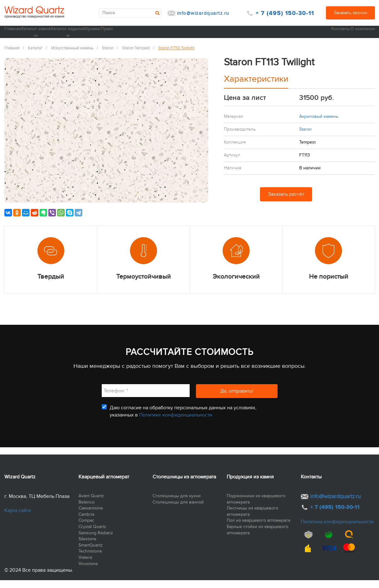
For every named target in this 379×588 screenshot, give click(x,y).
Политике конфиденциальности (176, 423)
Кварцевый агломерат (104, 485)
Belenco (87, 510)
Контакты (326, 36)
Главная (13, 36)
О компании (362, 36)
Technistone (90, 559)
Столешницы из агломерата (184, 485)
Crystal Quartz (92, 534)
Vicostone (88, 572)
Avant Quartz (91, 504)
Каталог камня (57, 40)
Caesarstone (91, 516)
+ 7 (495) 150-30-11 (285, 13)
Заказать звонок (350, 13)
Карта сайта (18, 518)
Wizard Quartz (20, 485)
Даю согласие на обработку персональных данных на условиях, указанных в (183, 419)
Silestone (87, 547)
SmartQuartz (91, 553)
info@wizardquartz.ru (203, 13)
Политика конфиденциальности (337, 530)
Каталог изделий (111, 40)
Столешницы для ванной (178, 510)
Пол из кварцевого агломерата (258, 528)
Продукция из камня (250, 485)
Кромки (157, 36)
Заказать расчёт (286, 202)
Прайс (192, 36)
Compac (86, 528)
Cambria (86, 522)
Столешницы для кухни (177, 504)
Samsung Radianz (96, 541)
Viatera (85, 565)
